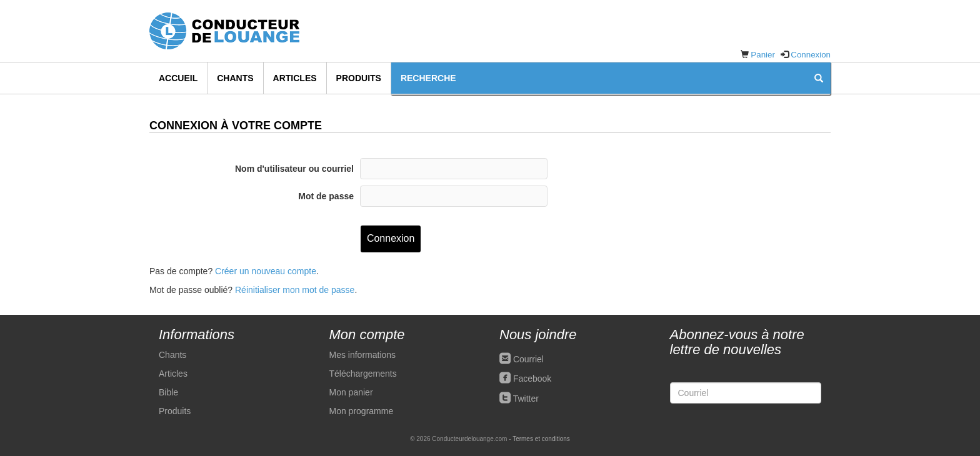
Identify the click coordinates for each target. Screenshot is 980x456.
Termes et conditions (541, 439)
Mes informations (363, 355)
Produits (359, 78)
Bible (168, 392)
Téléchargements (363, 374)
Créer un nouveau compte (266, 271)
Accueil (178, 78)
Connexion (811, 55)
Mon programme (362, 411)
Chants (235, 78)
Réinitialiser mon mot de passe (295, 290)
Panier (763, 55)
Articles (295, 78)
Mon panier (351, 392)
